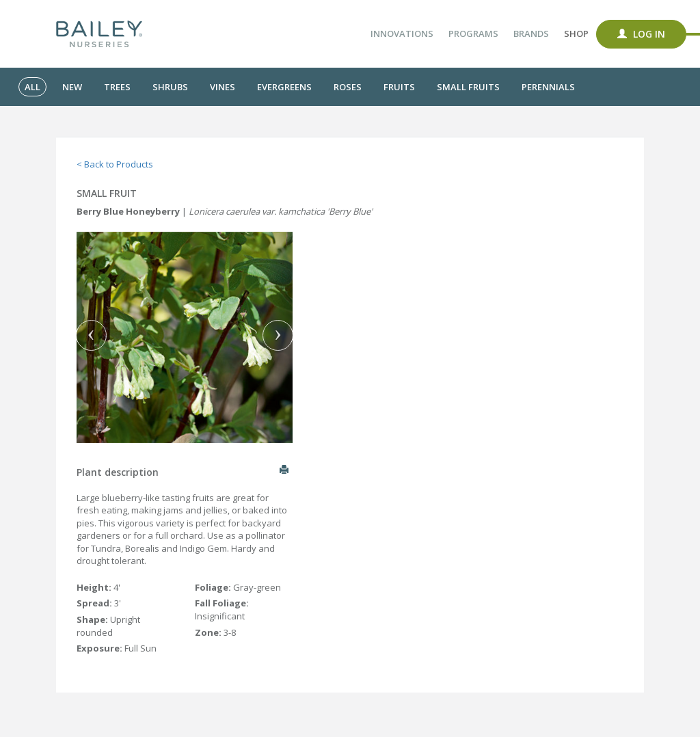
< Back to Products (115, 164)
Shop (576, 33)
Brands (531, 33)
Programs (473, 33)
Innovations (402, 33)
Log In (641, 34)
